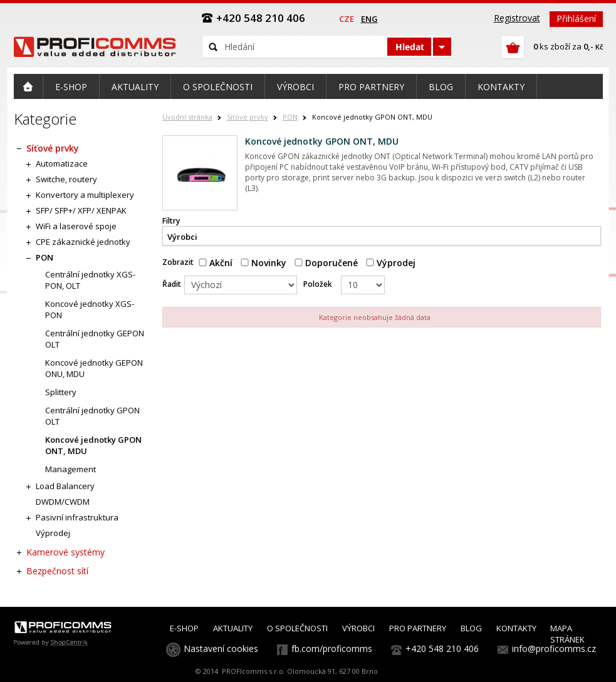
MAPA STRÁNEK (567, 634)
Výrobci (182, 237)
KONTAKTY (516, 628)
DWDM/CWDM (63, 502)
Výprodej (391, 263)
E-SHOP (184, 628)
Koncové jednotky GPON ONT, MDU (93, 445)
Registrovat (517, 18)
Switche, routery (66, 179)
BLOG (471, 628)
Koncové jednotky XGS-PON (90, 309)
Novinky (264, 263)
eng (369, 19)
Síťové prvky (248, 117)
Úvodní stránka (187, 117)
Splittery (61, 392)
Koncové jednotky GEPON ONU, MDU (94, 368)
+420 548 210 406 (442, 648)
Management (70, 469)
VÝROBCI (358, 628)
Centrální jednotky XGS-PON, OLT (90, 280)
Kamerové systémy (65, 552)
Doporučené (326, 263)
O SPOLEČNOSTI (297, 628)
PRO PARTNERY (418, 628)
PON (290, 117)
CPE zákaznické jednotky (83, 242)
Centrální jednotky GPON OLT (92, 416)
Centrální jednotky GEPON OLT (95, 339)
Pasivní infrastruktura (77, 517)
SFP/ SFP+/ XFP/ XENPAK (81, 210)
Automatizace (62, 163)
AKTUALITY (233, 628)
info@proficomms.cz (554, 648)
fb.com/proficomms (332, 648)
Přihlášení (576, 18)
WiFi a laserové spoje (76, 226)
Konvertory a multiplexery (85, 195)
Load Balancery (65, 486)
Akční (216, 263)
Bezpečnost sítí (57, 571)
